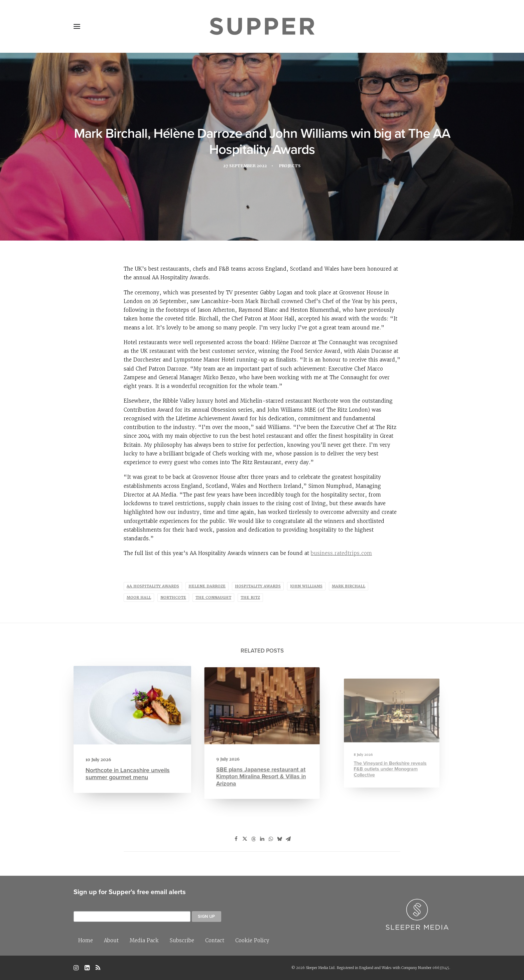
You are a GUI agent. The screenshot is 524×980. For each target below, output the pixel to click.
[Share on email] (288, 839)
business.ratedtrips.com (341, 553)
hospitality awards (258, 586)
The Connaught (213, 598)
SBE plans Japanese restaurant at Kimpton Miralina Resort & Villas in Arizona (261, 763)
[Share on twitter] (245, 839)
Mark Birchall (349, 586)
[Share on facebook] (236, 839)
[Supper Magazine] (262, 26)
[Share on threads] (253, 839)
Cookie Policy (252, 940)
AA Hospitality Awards (153, 586)
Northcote (173, 598)
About (111, 940)
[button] (77, 26)
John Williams (306, 586)
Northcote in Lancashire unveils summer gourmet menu (128, 768)
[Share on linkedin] (262, 839)
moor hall (139, 598)
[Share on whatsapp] (271, 839)
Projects (292, 167)
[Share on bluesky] (279, 839)
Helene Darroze (207, 586)
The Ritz (250, 598)
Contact (215, 940)
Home (86, 940)
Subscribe (182, 940)
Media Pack (144, 940)
